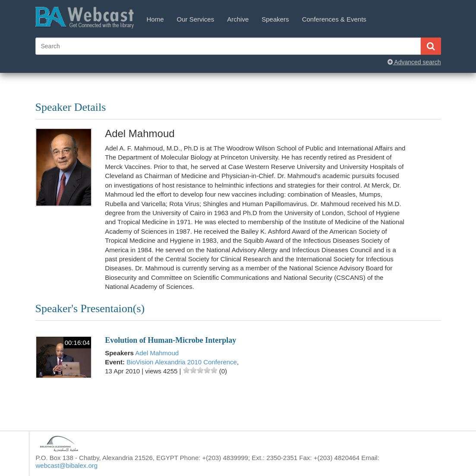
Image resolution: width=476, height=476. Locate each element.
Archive (238, 19)
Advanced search (414, 62)
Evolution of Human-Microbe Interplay (170, 340)
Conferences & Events (334, 19)
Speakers (275, 19)
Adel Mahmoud (157, 353)
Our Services (196, 19)
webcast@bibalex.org (67, 465)
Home (155, 19)
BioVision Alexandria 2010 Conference (182, 362)
